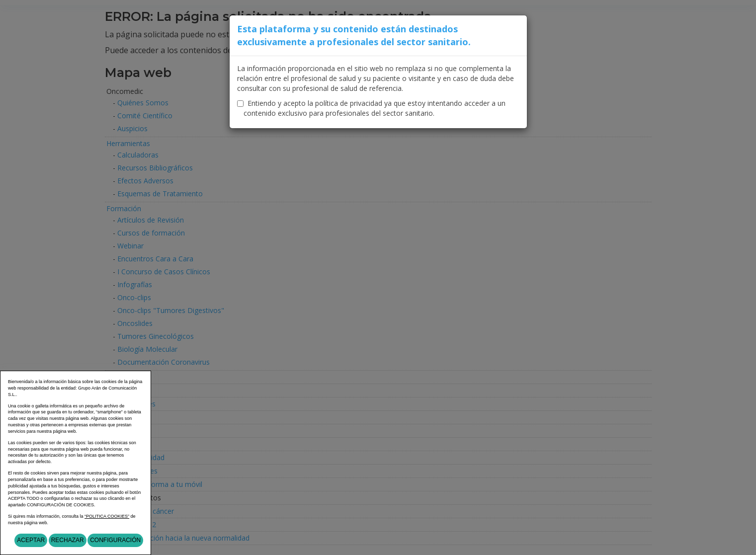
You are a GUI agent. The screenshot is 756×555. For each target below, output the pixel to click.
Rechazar (68, 540)
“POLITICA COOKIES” (107, 516)
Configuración (115, 540)
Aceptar (31, 540)
